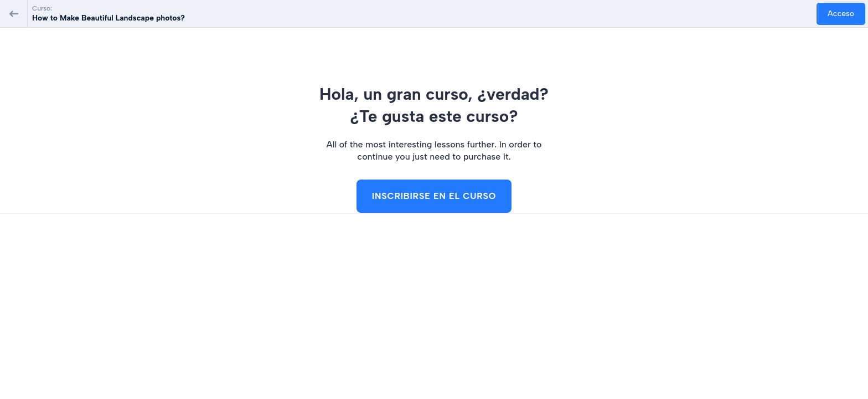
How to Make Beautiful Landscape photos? (108, 18)
